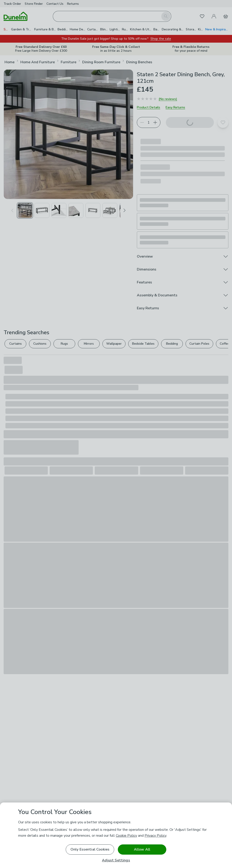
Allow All (142, 849)
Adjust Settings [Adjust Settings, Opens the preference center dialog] (116, 860)
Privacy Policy (155, 836)
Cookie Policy (126, 836)
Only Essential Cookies (90, 849)
